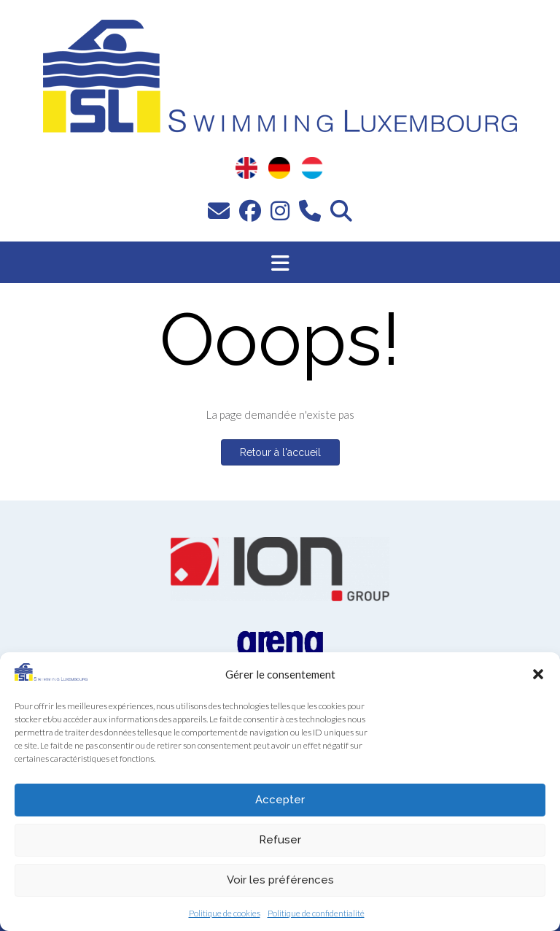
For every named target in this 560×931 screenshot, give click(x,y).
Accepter (280, 800)
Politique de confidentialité (316, 913)
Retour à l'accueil (280, 452)
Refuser (280, 840)
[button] (538, 674)
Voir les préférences (280, 880)
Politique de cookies (225, 913)
